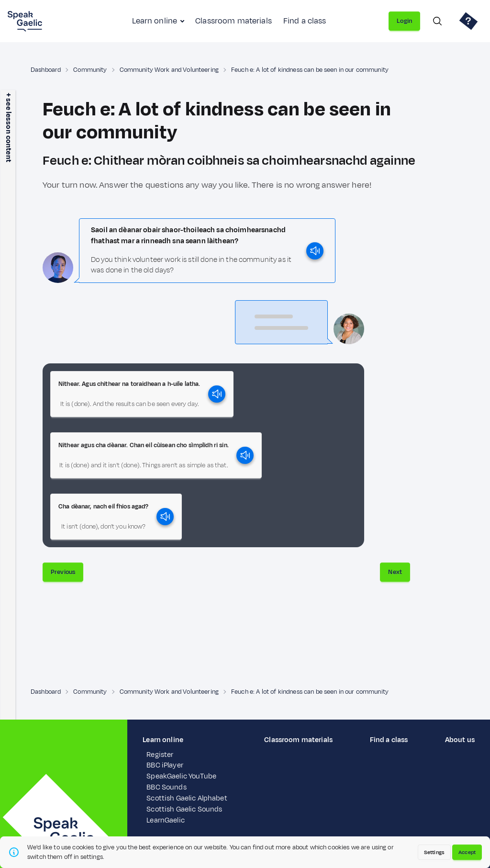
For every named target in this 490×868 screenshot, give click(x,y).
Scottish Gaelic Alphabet (187, 798)
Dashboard (46, 70)
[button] (142, 394)
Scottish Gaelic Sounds (184, 809)
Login (404, 21)
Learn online (155, 21)
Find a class (305, 21)
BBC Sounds (166, 787)
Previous (63, 572)
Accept (467, 852)
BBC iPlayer (165, 765)
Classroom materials (234, 21)
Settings (434, 852)
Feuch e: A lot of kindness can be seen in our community (310, 70)
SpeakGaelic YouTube (181, 776)
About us (460, 740)
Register (160, 755)
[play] (315, 251)
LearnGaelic (166, 820)
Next (395, 572)
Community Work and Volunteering (169, 70)
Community (90, 70)
